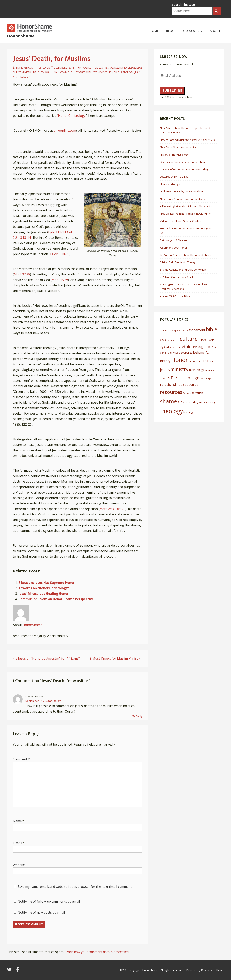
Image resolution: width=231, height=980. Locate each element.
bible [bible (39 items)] (211, 329)
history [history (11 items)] (165, 361)
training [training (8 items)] (188, 412)
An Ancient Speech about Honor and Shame (186, 255)
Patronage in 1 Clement (174, 240)
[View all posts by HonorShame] (23, 68)
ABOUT (215, 31)
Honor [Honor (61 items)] (179, 360)
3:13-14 (25, 238)
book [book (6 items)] (163, 340)
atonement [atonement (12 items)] (197, 330)
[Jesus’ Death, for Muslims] (64, 68)
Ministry (27, 72)
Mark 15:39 (60, 280)
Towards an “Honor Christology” (44, 588)
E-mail (17, 843)
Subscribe (172, 91)
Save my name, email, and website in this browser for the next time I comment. (75, 887)
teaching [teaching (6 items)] (210, 403)
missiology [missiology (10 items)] (196, 370)
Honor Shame (21, 36)
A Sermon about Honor (174, 248)
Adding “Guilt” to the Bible (175, 296)
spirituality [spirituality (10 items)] (191, 402)
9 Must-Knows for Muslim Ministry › (116, 658)
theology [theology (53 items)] (171, 411)
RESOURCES (193, 31)
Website (19, 865)
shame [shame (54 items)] (169, 401)
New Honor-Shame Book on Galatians (182, 199)
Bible (98, 68)
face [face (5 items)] (214, 347)
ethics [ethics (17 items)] (187, 346)
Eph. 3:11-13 (57, 232)
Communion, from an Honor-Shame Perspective (56, 599)
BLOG (170, 31)
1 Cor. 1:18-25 (60, 254)
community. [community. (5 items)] (173, 340)
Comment (21, 759)
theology (23, 77)
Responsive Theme (213, 970)
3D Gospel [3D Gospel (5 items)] (173, 330)
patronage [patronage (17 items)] (190, 378)
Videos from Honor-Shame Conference (183, 221)
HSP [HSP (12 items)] (206, 361)
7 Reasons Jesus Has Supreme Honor (46, 583)
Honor (124, 68)
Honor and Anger (170, 184)
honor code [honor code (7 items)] (195, 361)
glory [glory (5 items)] (172, 353)
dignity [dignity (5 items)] (163, 347)
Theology (44, 72)
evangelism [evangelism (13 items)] (202, 347)
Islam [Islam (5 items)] (212, 361)
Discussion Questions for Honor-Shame (184, 162)
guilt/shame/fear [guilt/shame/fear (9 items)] (200, 352)
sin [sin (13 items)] (180, 402)
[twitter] (10, 971)
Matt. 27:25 (22, 274)
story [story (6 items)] (202, 403)
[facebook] (18, 971)
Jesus (132, 68)
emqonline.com (65, 131)
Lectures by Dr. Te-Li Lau (174, 177)
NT (35, 72)
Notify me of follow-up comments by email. (49, 901)
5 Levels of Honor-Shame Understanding (184, 169)
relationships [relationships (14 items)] (171, 384)
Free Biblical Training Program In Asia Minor (185, 214)
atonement (100, 72)
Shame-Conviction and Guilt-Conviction (183, 270)
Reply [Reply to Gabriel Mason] (139, 716)
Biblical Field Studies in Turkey (178, 262)
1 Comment (65, 72)
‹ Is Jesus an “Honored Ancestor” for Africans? (46, 658)
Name (17, 821)
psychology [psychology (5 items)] (205, 378)
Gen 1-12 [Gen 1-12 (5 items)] (164, 353)
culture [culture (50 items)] (189, 339)
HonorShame (32, 625)
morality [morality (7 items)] (209, 370)
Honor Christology (72, 116)
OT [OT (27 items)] (177, 377)
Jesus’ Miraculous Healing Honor (43, 594)
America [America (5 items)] (184, 330)
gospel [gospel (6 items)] (185, 353)
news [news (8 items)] (163, 378)
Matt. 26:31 (108, 509)
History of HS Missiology (174, 155)
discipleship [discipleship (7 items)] (174, 347)
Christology (110, 68)
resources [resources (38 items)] (171, 392)
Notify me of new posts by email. (41, 912)
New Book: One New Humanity (178, 147)
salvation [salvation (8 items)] (197, 393)
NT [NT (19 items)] (170, 378)
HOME (154, 31)
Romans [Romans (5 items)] (187, 393)
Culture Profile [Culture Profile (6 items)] (206, 340)
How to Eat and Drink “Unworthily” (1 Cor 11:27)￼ (189, 140)
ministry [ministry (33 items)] (179, 369)
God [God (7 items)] (178, 353)
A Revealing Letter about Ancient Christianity (186, 206)
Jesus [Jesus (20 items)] (165, 369)
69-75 (121, 509)
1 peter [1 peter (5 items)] (164, 330)
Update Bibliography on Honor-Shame (183, 191)
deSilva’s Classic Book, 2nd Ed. (178, 277)
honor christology (121, 72)
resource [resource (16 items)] (191, 384)
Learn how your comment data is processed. (97, 952)
